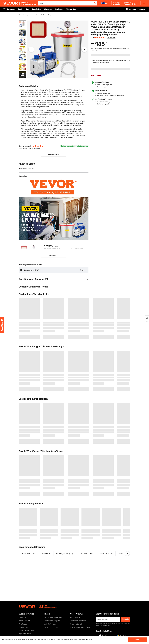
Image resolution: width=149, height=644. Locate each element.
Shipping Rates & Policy (27, 630)
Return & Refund (24, 621)
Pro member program (52, 621)
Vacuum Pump (47, 15)
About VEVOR (75, 617)
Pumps (27, 15)
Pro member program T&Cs (80, 627)
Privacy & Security (76, 624)
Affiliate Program (50, 624)
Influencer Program (51, 627)
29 (34, 148)
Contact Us (23, 617)
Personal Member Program (54, 617)
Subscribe (126, 619)
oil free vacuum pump (29, 553)
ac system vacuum (107, 553)
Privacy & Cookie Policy (103, 625)
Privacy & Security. (87, 640)
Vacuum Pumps (36, 15)
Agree (137, 640)
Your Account (23, 627)
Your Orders (23, 624)
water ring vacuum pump (65, 553)
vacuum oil (46, 553)
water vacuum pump (87, 553)
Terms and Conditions (78, 621)
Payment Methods (25, 634)
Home (20, 15)
